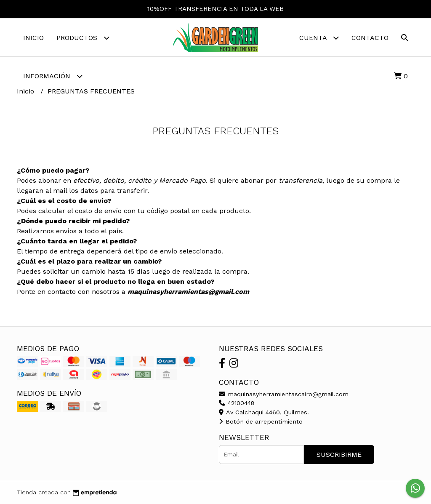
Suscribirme (339, 455)
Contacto (370, 38)
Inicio (33, 38)
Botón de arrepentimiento (261, 421)
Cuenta (319, 38)
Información (53, 76)
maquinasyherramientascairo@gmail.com (284, 394)
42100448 (237, 403)
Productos (83, 38)
